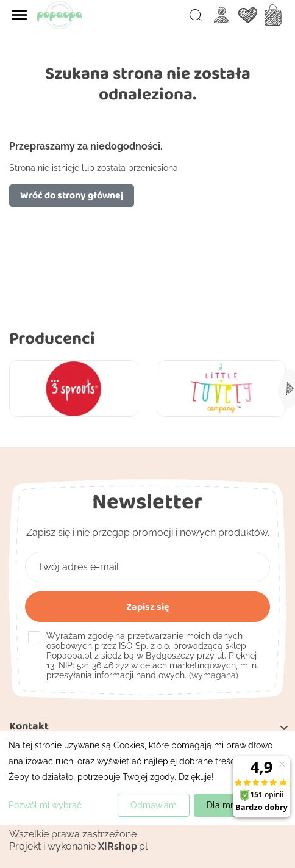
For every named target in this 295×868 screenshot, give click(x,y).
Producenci (52, 338)
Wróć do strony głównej (72, 195)
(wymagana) (152, 656)
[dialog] (147, 778)
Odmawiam (154, 805)
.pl (123, 846)
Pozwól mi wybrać (45, 805)
